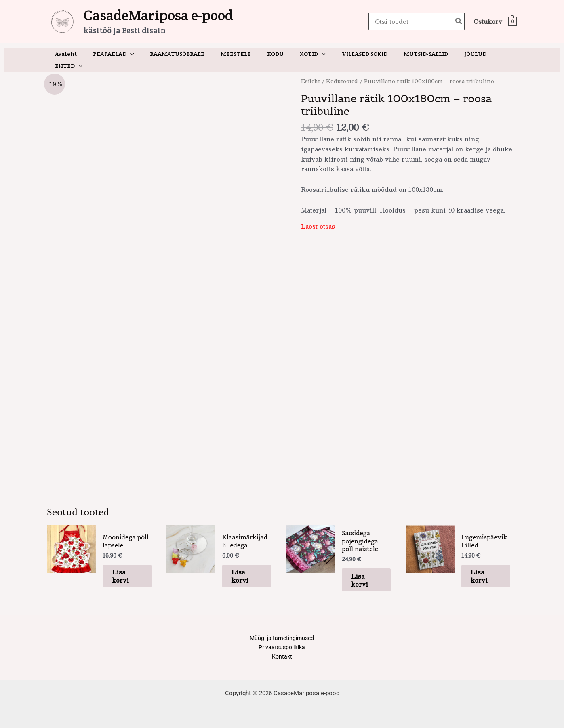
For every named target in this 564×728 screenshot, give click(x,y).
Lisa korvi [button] (126, 573)
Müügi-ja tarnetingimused (282, 636)
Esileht (311, 69)
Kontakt (282, 656)
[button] (137, 54)
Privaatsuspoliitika (282, 646)
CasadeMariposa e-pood (158, 15)
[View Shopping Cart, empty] (495, 22)
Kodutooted (344, 69)
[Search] (459, 22)
